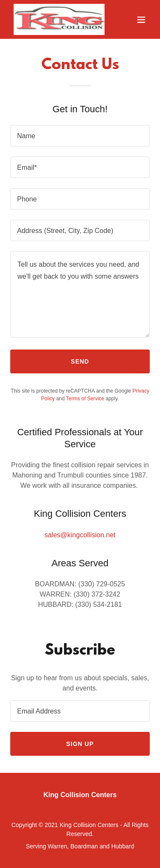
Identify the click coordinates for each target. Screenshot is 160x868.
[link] (59, 19)
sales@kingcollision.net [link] (80, 535)
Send (80, 361)
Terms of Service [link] (85, 399)
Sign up (80, 744)
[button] (141, 20)
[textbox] (80, 136)
